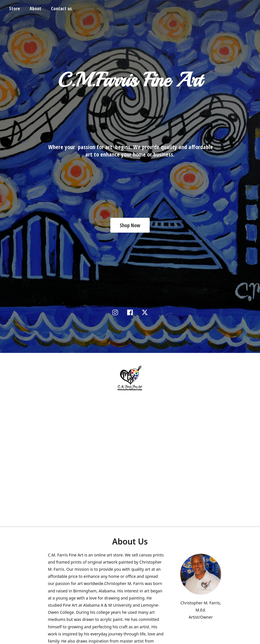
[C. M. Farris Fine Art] (130, 378)
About (35, 9)
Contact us (61, 9)
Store (15, 9)
